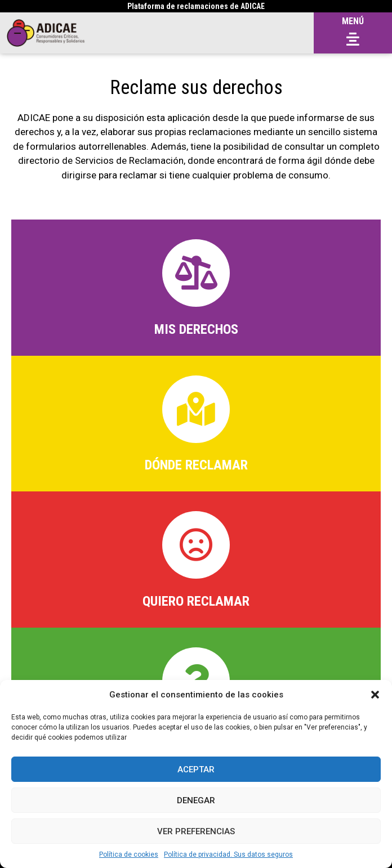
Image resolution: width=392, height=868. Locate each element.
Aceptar (196, 769)
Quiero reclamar (196, 601)
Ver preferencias (196, 831)
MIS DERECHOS (196, 329)
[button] (375, 695)
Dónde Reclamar (196, 465)
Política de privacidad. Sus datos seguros (228, 854)
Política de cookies (129, 854)
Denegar (196, 800)
